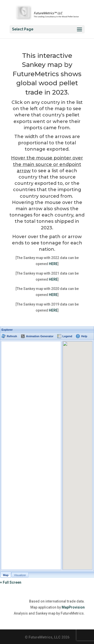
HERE (53, 264)
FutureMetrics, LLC (45, 637)
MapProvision (73, 607)
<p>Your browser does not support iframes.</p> (47, 452)
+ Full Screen (11, 582)
